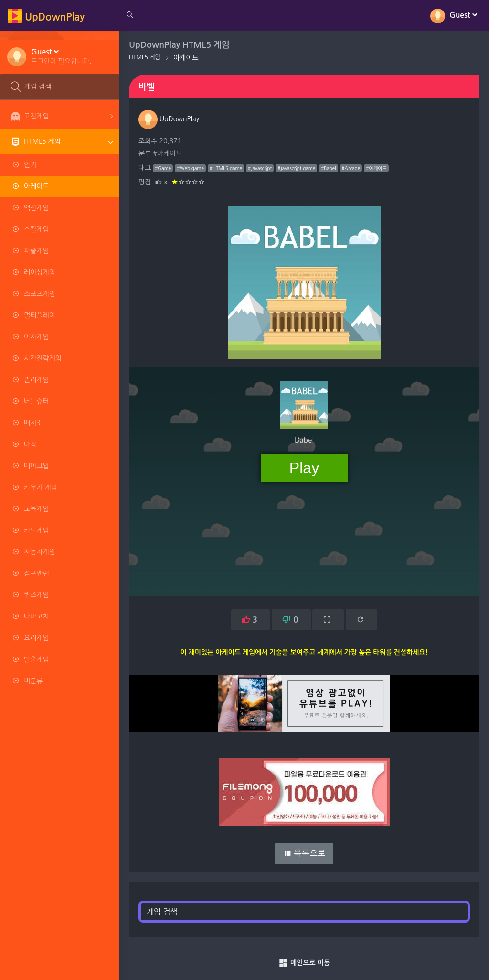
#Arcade (351, 168)
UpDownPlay (169, 119)
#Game (163, 168)
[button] (61, 56)
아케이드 (186, 58)
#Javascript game (296, 168)
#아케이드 (167, 153)
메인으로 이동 (304, 963)
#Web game (190, 168)
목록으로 (304, 853)
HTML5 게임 (145, 57)
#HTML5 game (226, 168)
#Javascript (260, 168)
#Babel (329, 168)
